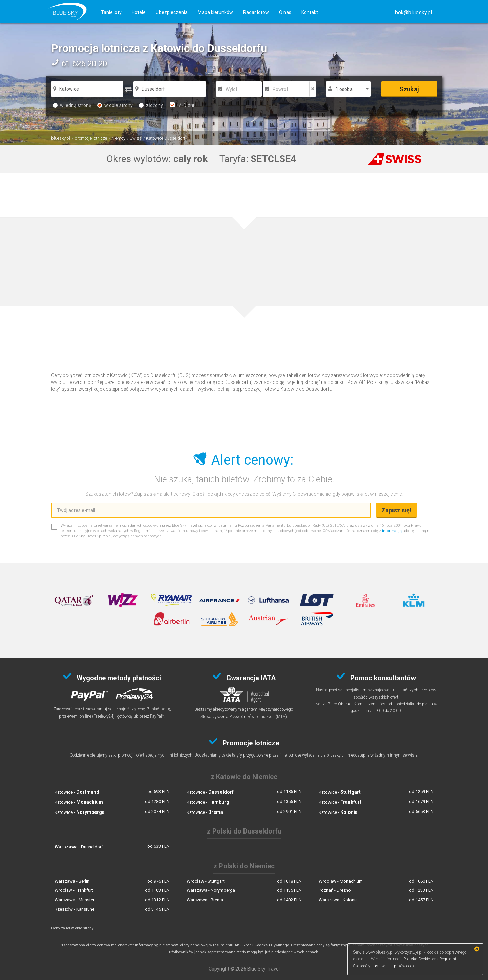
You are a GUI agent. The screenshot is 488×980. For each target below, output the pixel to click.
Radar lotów (256, 12)
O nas (285, 12)
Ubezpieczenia (172, 12)
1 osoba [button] (344, 89)
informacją (392, 531)
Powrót (280, 89)
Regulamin (449, 959)
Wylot (231, 89)
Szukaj (409, 89)
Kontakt (310, 12)
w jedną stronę (72, 105)
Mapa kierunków (215, 12)
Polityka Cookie (417, 959)
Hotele (139, 12)
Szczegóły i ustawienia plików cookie (385, 966)
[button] (413, 12)
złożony (151, 105)
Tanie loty (111, 12)
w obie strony (115, 105)
